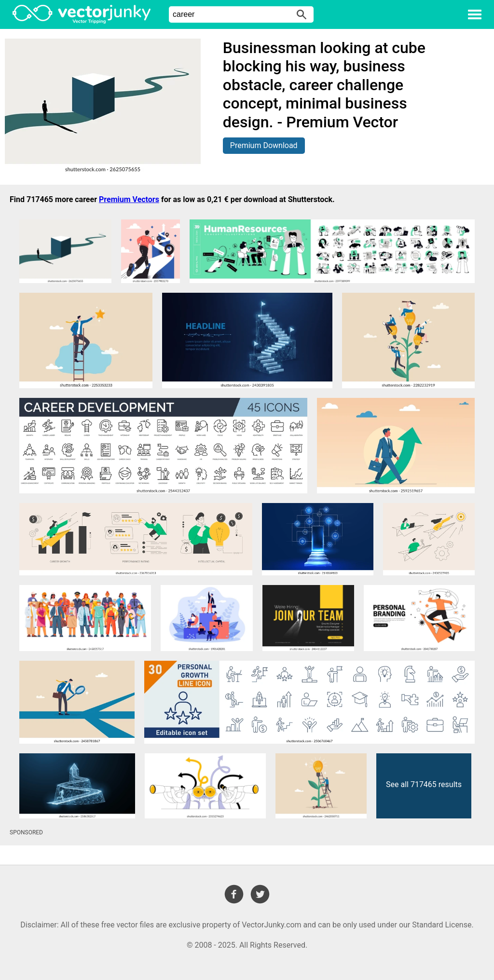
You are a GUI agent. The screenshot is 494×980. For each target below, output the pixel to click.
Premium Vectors (129, 199)
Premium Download (264, 145)
